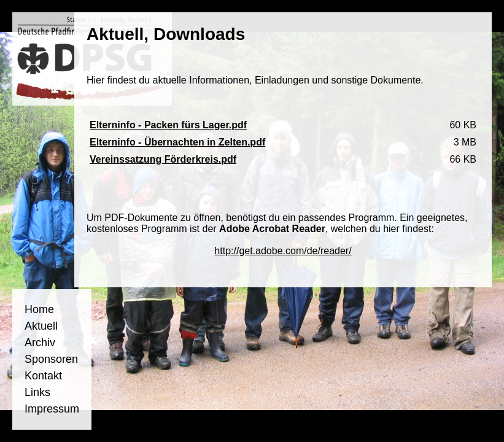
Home (39, 309)
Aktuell (41, 326)
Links (37, 392)
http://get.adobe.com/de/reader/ (283, 251)
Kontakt (43, 376)
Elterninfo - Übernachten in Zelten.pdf (177, 142)
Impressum (52, 409)
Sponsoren (51, 359)
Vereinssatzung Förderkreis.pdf (163, 159)
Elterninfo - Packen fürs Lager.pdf (168, 125)
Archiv (40, 343)
